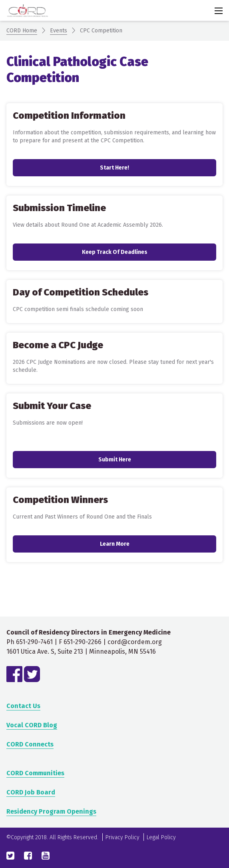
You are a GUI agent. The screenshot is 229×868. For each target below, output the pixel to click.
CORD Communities (35, 773)
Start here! (114, 168)
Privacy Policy (122, 837)
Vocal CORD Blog (32, 725)
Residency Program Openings (51, 811)
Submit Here (115, 460)
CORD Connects (30, 744)
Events (59, 31)
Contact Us (23, 706)
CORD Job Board (31, 792)
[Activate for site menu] (219, 11)
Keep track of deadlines (115, 252)
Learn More (115, 544)
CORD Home (22, 31)
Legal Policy (161, 837)
